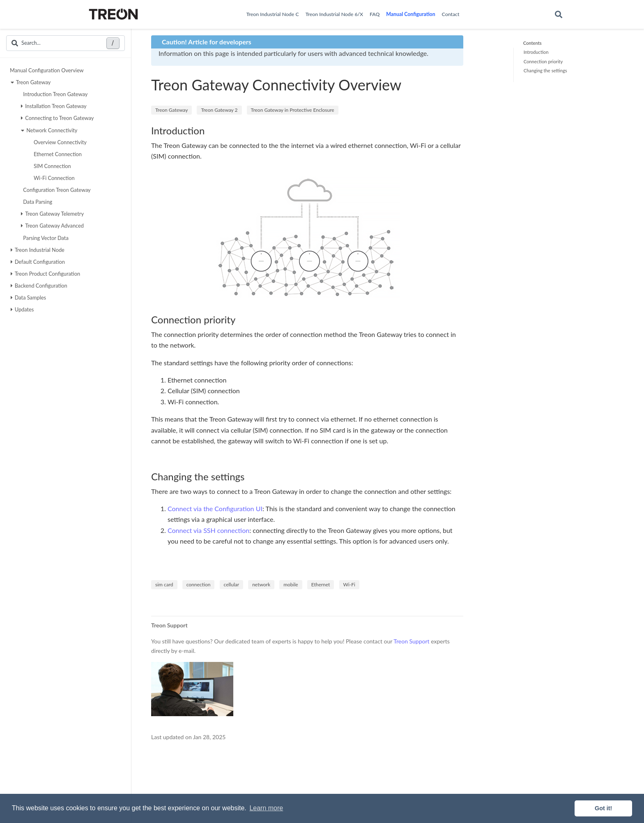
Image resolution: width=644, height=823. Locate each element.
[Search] (559, 15)
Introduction (536, 52)
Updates (22, 309)
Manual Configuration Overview (47, 70)
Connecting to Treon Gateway (57, 118)
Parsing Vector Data (45, 238)
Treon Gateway (31, 82)
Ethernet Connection (57, 154)
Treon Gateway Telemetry (52, 214)
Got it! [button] (603, 808)
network (261, 584)
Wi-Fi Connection (53, 178)
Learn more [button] (266, 808)
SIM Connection (51, 166)
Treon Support (411, 641)
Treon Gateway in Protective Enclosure (293, 110)
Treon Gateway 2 (219, 110)
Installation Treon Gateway (54, 106)
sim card (164, 584)
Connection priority (543, 61)
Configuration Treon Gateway (56, 190)
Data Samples (28, 297)
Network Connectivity (49, 130)
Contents (532, 43)
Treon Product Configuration (46, 274)
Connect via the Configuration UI (215, 508)
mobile (291, 584)
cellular (231, 584)
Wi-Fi (349, 584)
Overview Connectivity (59, 142)
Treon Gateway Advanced (52, 226)
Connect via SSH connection (208, 530)
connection (199, 584)
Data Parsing (37, 202)
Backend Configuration (39, 286)
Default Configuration (38, 262)
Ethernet (321, 584)
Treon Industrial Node (38, 250)
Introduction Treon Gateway (54, 94)
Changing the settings (545, 70)
